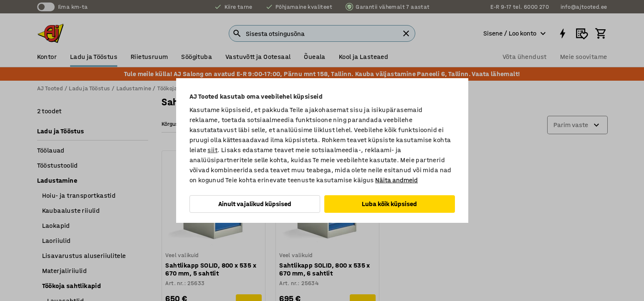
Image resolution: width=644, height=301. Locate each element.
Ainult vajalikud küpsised (255, 204)
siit (212, 150)
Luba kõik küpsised (389, 204)
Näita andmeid (397, 180)
